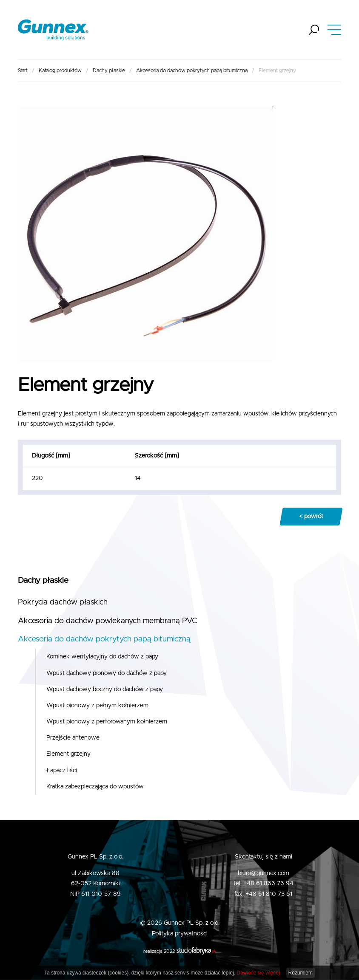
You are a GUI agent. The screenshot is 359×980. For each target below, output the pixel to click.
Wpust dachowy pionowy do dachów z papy (107, 673)
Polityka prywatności (180, 934)
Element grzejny (68, 754)
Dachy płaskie (109, 71)
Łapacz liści (62, 771)
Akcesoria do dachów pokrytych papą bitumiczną (192, 71)
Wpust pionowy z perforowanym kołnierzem (107, 722)
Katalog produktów (60, 71)
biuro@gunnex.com (264, 873)
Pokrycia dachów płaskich (63, 602)
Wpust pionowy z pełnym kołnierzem (97, 706)
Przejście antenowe (73, 738)
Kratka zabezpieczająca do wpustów (95, 787)
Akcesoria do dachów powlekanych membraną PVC (108, 621)
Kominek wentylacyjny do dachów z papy (102, 657)
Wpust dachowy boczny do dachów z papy (105, 689)
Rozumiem (301, 973)
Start (23, 71)
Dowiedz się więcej (258, 973)
